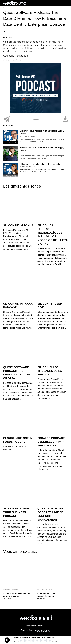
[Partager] (6, 119)
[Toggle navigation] (66, 3)
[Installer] (36, 119)
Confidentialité (30, 625)
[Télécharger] (65, 119)
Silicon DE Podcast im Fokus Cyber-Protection (40, 164)
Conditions (42, 625)
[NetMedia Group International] (36, 618)
